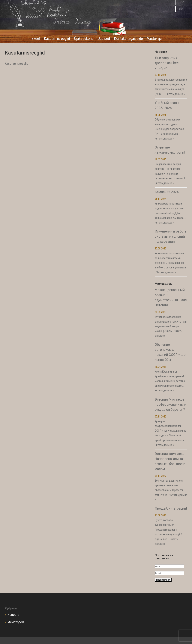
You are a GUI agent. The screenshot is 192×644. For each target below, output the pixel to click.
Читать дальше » (175, 94)
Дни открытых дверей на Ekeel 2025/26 (167, 63)
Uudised (104, 39)
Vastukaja (154, 39)
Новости (13, 615)
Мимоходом (16, 622)
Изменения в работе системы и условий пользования (171, 236)
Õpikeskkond (84, 39)
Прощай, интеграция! (171, 508)
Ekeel (36, 39)
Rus (181, 9)
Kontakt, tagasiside (128, 39)
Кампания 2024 (167, 192)
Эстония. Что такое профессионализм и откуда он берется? (170, 404)
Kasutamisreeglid (57, 39)
